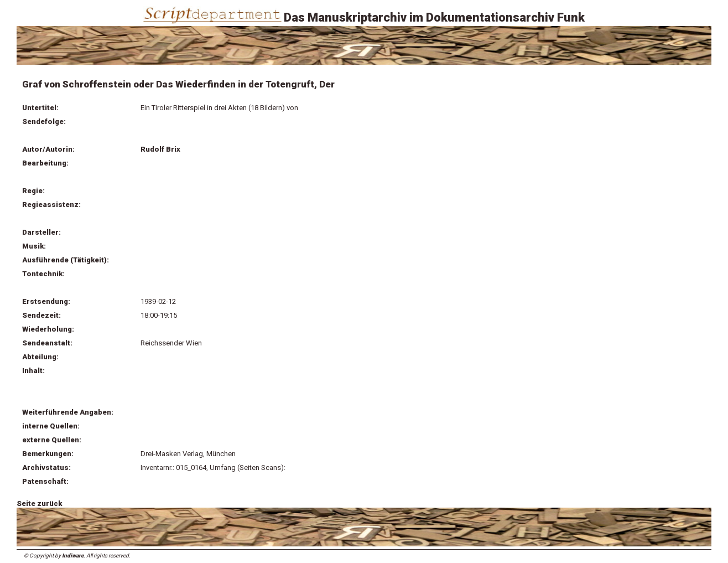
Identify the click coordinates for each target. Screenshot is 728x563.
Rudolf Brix (160, 149)
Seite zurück (39, 503)
